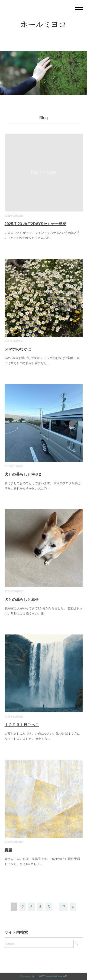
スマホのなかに (18, 349)
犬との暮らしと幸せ (22, 600)
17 (63, 907)
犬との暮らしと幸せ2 (23, 474)
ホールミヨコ (29, 976)
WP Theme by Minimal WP (53, 976)
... (51, 238)
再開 (8, 850)
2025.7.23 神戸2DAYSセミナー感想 (36, 224)
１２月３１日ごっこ (22, 725)
